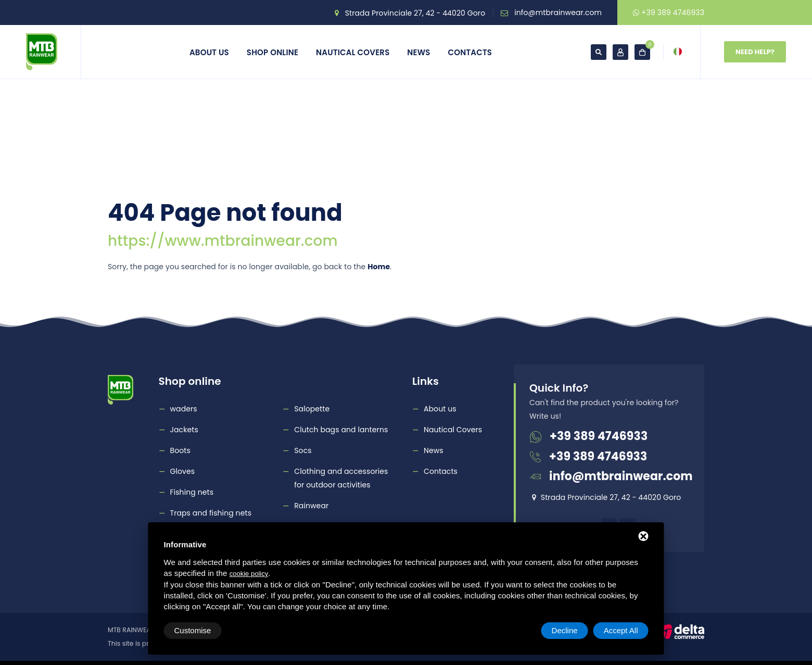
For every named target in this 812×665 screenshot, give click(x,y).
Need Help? (755, 52)
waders (184, 409)
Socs (303, 450)
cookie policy (249, 574)
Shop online (272, 52)
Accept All (621, 630)
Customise (193, 630)
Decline (565, 630)
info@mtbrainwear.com (558, 12)
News (418, 52)
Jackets (184, 430)
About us (209, 52)
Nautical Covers (353, 52)
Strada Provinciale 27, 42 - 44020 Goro (415, 13)
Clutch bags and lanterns (341, 430)
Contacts (470, 52)
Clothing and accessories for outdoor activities (341, 478)
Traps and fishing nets (211, 513)
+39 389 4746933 (669, 12)
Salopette (312, 409)
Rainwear (311, 506)
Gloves (183, 471)
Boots (180, 450)
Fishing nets (192, 492)
